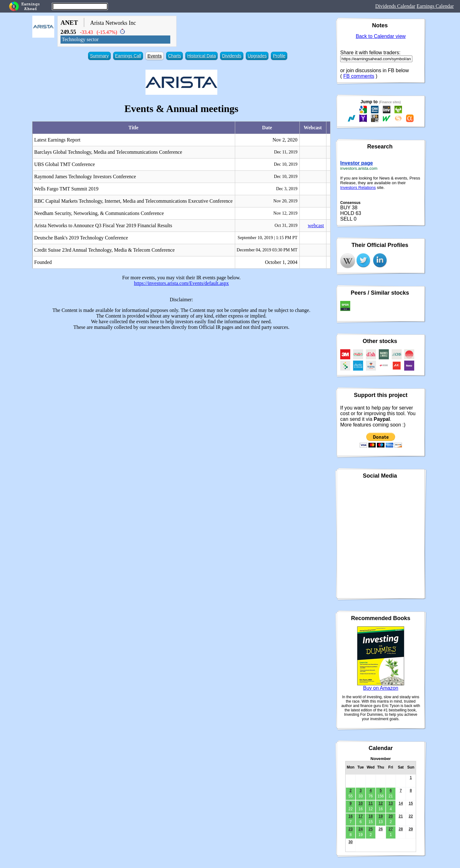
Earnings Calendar (435, 6)
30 (350, 842)
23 (350, 829)
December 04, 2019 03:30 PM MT (267, 250)
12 (381, 803)
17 (360, 816)
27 (391, 829)
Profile (279, 56)
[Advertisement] (182, 379)
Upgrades (257, 56)
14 (401, 803)
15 (411, 803)
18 (370, 816)
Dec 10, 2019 (286, 164)
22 (411, 816)
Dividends (232, 56)
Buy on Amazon (381, 688)
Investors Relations (358, 188)
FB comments (359, 76)
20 (391, 816)
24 (360, 829)
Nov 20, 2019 (286, 201)
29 (411, 829)
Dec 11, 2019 (286, 152)
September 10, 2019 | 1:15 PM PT (268, 238)
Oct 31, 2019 (286, 225)
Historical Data (201, 56)
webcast (316, 225)
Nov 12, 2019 (286, 213)
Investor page (357, 163)
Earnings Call (128, 56)
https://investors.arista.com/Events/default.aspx (181, 283)
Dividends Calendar (395, 6)
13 (391, 803)
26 (381, 829)
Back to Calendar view (381, 36)
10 (360, 803)
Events (155, 56)
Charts (174, 56)
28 (401, 829)
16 (350, 816)
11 (370, 803)
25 (370, 829)
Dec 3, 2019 (287, 189)
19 (381, 816)
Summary (99, 56)
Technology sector (80, 39)
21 (401, 816)
